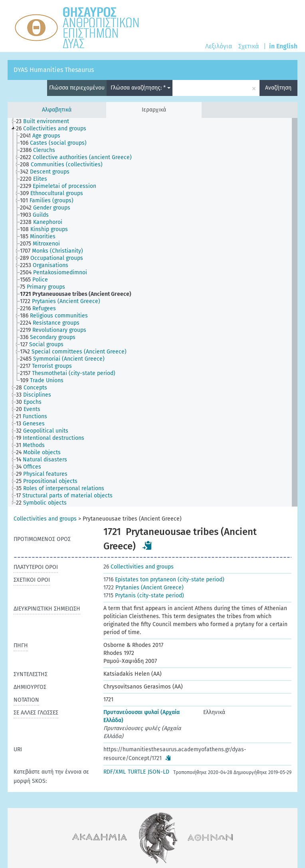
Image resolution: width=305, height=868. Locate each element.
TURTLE (137, 772)
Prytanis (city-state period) (144, 596)
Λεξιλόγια (219, 46)
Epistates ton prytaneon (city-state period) (164, 580)
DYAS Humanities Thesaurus (54, 70)
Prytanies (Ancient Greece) (144, 588)
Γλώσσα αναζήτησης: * (141, 88)
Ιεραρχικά (154, 110)
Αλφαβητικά (57, 110)
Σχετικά (249, 46)
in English (283, 46)
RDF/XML (115, 772)
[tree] (152, 312)
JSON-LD (158, 772)
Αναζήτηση (278, 88)
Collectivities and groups (45, 519)
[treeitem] (46, 122)
